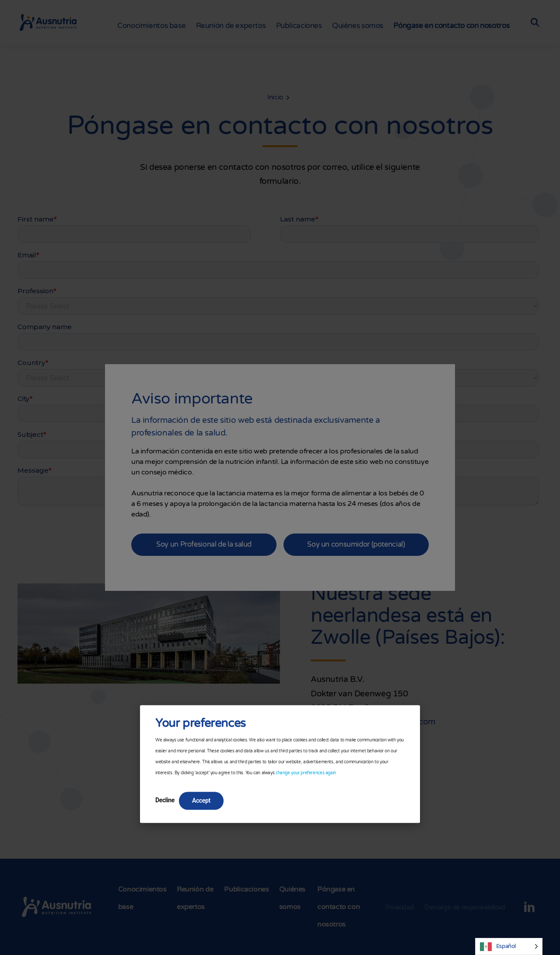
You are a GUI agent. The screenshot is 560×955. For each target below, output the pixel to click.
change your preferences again (306, 773)
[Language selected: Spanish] (509, 946)
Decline (165, 800)
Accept (201, 801)
